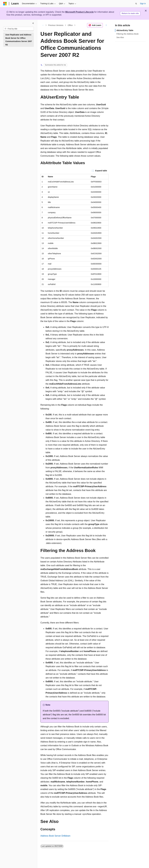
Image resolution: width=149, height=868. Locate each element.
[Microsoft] (5, 4)
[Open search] (136, 4)
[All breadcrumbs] (43, 25)
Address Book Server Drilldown (55, 836)
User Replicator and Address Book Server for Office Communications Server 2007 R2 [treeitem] (19, 40)
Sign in (143, 4)
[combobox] (19, 29)
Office (70, 25)
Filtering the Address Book (127, 34)
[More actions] (106, 25)
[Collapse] (33, 23)
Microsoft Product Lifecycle (80, 12)
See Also (120, 37)
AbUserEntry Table (125, 30)
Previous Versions (56, 25)
